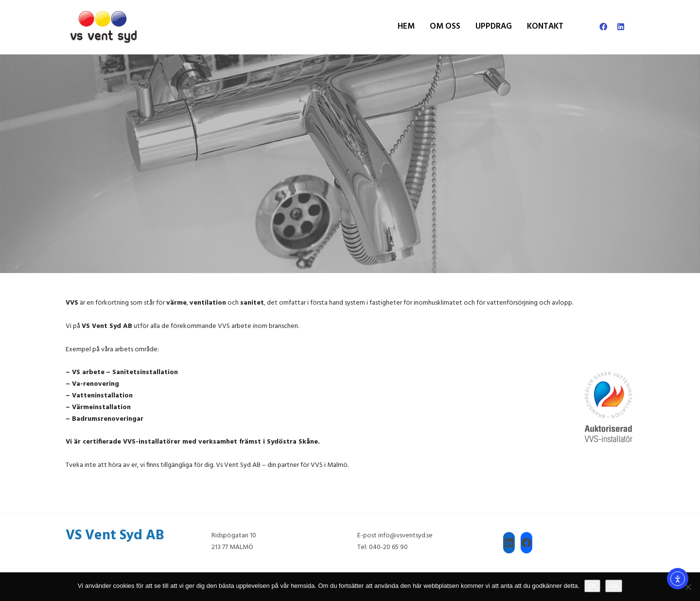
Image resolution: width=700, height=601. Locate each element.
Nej (614, 586)
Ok (592, 586)
